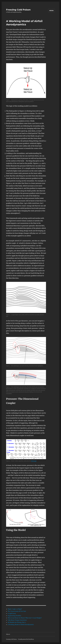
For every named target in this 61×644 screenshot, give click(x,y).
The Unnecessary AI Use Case (17, 611)
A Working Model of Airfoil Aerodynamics (21, 625)
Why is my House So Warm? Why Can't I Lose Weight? (25, 618)
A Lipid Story (12, 613)
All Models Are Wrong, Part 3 (17, 622)
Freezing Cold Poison (18, 10)
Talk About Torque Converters (17, 620)
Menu (52, 11)
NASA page (34, 461)
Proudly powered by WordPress (26, 639)
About (8, 634)
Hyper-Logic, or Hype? (15, 609)
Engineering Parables (14, 616)
